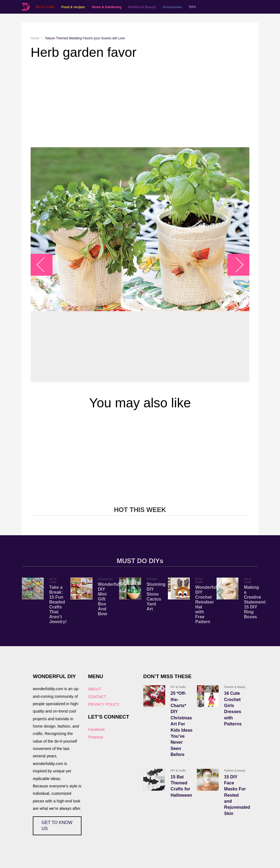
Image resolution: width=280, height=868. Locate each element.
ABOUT (95, 689)
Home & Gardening (107, 7)
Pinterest (96, 737)
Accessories (172, 7)
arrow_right (236, 265)
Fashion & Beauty (142, 7)
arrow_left (44, 265)
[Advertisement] (140, 104)
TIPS (192, 7)
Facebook (96, 729)
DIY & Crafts (45, 7)
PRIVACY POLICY (104, 704)
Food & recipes (73, 7)
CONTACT (97, 697)
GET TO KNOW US (57, 826)
